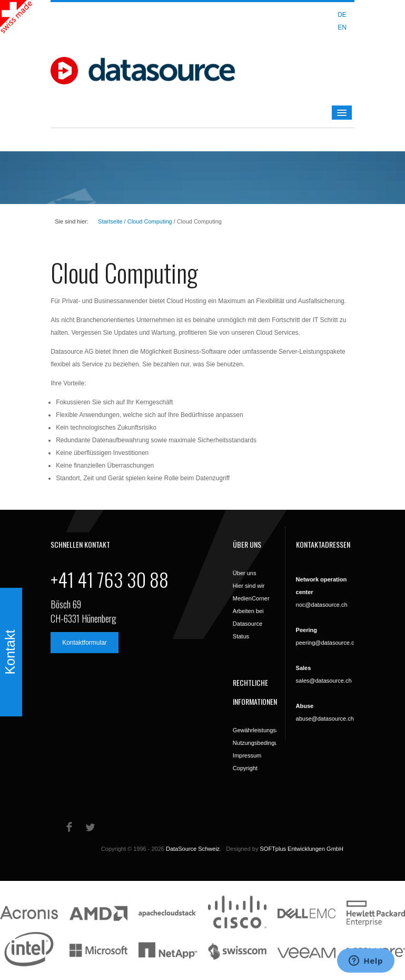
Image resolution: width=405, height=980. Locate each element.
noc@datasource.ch (322, 605)
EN (342, 27)
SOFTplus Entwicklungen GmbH (302, 849)
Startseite (110, 221)
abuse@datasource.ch (325, 719)
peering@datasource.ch (327, 643)
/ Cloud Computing (147, 221)
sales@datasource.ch (324, 681)
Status (241, 636)
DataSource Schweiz (193, 849)
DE (342, 15)
